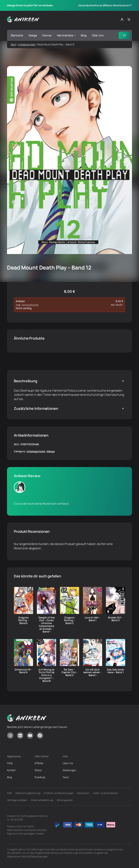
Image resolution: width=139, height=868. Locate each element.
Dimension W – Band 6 (23, 671)
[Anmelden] (122, 20)
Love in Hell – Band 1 (93, 619)
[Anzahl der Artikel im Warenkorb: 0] (129, 20)
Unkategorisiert (27, 45)
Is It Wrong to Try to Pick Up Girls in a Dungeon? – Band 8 (47, 675)
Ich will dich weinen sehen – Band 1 (93, 672)
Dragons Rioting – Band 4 (24, 620)
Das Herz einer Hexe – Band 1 (116, 671)
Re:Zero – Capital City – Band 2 (70, 672)
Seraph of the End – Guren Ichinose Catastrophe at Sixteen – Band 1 (47, 625)
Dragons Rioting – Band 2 (69, 620)
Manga (51, 451)
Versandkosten (30, 305)
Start (13, 45)
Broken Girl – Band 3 (116, 619)
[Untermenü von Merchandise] (75, 35)
